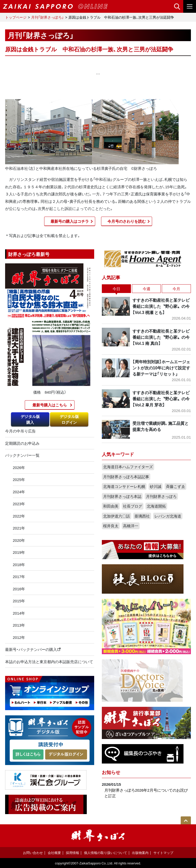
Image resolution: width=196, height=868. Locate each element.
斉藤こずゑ (175, 486)
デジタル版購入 (30, 419)
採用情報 (72, 853)
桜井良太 (111, 526)
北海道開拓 (156, 506)
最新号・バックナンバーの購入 (33, 649)
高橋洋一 (131, 526)
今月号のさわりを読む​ (127, 221)
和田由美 (111, 506)
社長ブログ (133, 506)
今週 (146, 289)
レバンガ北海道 (168, 516)
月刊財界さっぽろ (161, 496)
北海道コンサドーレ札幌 (124, 486)
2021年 (19, 528)
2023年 (19, 504)
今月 (176, 289)
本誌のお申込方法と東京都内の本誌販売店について (49, 662)
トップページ (16, 17)
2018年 (19, 565)
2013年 (19, 625)
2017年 (19, 577)
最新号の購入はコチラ (70, 221)
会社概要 (54, 853)
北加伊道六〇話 (117, 516)
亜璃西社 (142, 516)
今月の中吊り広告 (20, 431)
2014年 (19, 613)
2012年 (19, 637)
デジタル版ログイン (69, 419)
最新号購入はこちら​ (50, 405)
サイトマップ (163, 853)
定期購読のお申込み (22, 443)
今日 (116, 289)
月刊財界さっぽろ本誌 (122, 496)
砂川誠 (156, 486)
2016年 (19, 589)
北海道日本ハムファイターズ (128, 467)
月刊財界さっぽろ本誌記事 (126, 477)
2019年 (19, 552)
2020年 (19, 540)
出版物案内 (140, 853)
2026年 (19, 467)
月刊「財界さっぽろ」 (47, 17)
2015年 (19, 601)
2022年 (19, 516)
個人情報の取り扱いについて (106, 853)
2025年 (19, 479)
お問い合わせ (33, 853)
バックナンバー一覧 (22, 455)
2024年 (19, 492)
